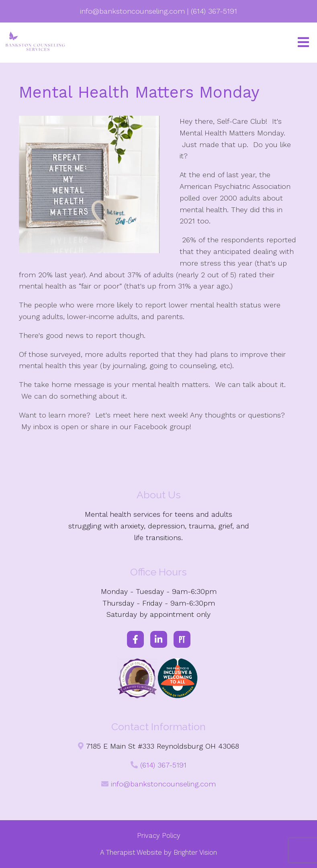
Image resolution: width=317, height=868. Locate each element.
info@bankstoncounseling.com (163, 784)
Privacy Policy (159, 835)
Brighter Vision (195, 852)
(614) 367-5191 (163, 765)
